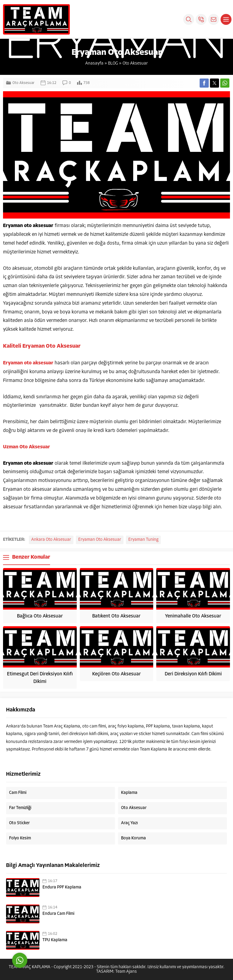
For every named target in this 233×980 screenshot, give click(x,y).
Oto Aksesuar (135, 64)
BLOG (113, 64)
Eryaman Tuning (143, 540)
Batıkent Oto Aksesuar (116, 616)
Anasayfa (94, 64)
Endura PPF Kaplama (62, 887)
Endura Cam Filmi (58, 914)
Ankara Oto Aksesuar (51, 540)
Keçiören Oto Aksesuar (116, 674)
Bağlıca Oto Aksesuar (40, 616)
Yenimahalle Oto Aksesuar (193, 616)
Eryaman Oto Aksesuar (100, 540)
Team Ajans (126, 972)
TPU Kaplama (55, 940)
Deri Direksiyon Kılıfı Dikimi (193, 674)
